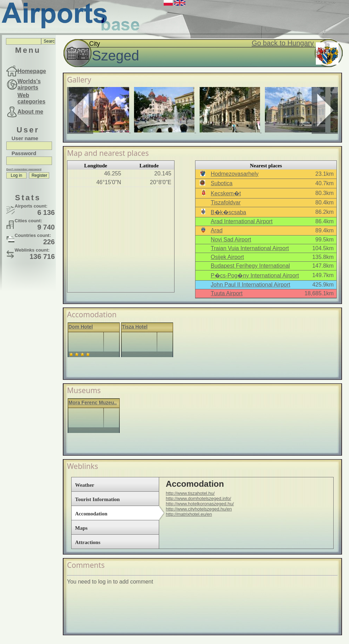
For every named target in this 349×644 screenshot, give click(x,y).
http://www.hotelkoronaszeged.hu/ (200, 504)
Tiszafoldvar (226, 202)
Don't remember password (24, 169)
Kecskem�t (226, 193)
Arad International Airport (242, 221)
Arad (217, 230)
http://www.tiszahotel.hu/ (190, 493)
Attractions (88, 542)
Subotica (222, 183)
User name (25, 138)
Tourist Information (97, 499)
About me (30, 112)
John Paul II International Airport (251, 285)
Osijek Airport (227, 257)
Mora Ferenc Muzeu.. (92, 403)
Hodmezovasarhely (235, 174)
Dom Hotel (81, 327)
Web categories (31, 98)
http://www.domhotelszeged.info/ (198, 498)
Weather (85, 485)
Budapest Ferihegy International (250, 266)
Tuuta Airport (227, 293)
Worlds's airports (29, 84)
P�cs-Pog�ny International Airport (255, 276)
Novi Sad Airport (231, 240)
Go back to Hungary (283, 43)
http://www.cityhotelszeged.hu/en (199, 509)
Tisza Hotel (135, 327)
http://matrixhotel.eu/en (189, 514)
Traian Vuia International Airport (250, 248)
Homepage (32, 71)
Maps (81, 528)
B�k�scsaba (228, 212)
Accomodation (91, 514)
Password (24, 153)
